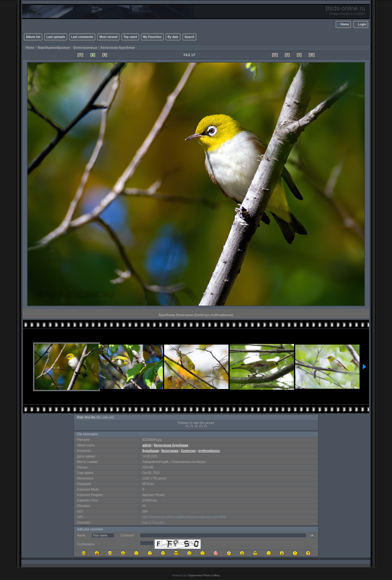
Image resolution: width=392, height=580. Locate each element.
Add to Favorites (154, 523)
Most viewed (108, 37)
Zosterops (188, 451)
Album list (33, 37)
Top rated (130, 37)
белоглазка (170, 451)
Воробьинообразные (54, 48)
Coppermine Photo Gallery (204, 575)
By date (173, 37)
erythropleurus (209, 451)
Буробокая (151, 451)
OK (312, 536)
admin (147, 445)
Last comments (82, 37)
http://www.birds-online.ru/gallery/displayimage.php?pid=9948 (184, 517)
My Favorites (152, 37)
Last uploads (56, 37)
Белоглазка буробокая (118, 48)
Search (189, 37)
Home (345, 24)
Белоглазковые (85, 48)
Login (362, 24)
